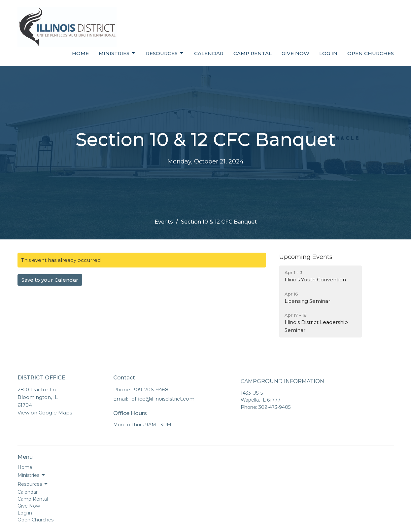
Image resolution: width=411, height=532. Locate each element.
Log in (328, 53)
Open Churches (371, 53)
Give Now (295, 53)
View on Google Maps (45, 413)
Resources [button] (33, 484)
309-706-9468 (151, 390)
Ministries (117, 53)
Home (80, 53)
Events (164, 222)
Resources (165, 53)
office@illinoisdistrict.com (163, 399)
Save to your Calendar (50, 280)
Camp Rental (253, 53)
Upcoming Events (306, 257)
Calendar (209, 53)
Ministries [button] (32, 475)
